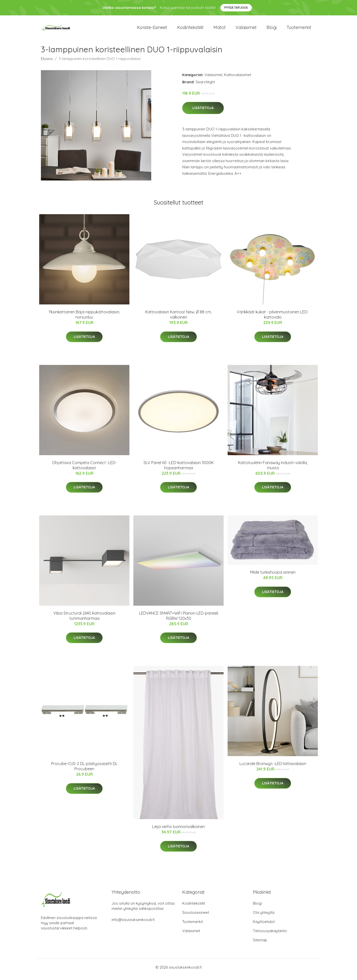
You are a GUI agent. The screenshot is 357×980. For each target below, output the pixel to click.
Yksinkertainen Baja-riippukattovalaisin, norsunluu (84, 319)
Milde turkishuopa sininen (273, 576)
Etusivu (47, 63)
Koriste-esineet (152, 30)
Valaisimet (246, 30)
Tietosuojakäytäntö (270, 935)
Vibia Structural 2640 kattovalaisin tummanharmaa (84, 620)
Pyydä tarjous (236, 8)
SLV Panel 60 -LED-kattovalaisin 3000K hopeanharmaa (179, 469)
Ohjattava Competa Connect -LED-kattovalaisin (84, 469)
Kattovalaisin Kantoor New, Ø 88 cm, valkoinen (178, 319)
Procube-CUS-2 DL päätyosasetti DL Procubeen (84, 771)
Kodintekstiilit (190, 30)
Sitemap (260, 944)
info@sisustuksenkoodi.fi (133, 924)
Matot (220, 30)
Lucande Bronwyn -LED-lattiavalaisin (273, 768)
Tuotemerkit (299, 30)
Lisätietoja (203, 112)
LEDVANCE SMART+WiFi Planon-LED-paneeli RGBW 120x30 (179, 620)
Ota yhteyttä (264, 917)
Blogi (272, 30)
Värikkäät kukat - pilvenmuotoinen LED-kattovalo (273, 319)
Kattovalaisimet (238, 79)
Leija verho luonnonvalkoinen (178, 831)
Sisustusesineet (196, 917)
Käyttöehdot (264, 926)
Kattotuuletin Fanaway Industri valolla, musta (273, 469)
